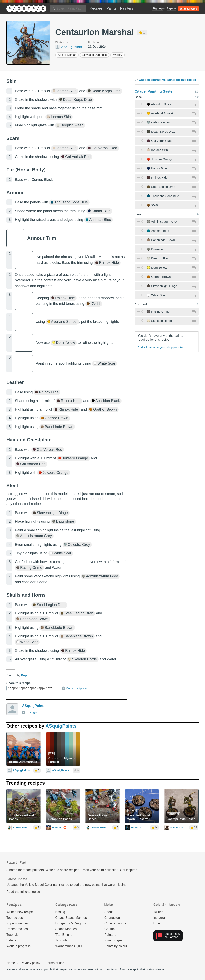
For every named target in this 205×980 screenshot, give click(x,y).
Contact (110, 929)
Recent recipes (17, 929)
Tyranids (61, 940)
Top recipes (15, 918)
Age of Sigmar (67, 55)
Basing (60, 912)
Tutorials (13, 935)
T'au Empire (64, 935)
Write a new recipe (20, 912)
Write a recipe (188, 9)
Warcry (118, 55)
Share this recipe (19, 683)
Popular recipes (18, 923)
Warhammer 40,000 (70, 946)
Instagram (31, 712)
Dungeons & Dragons (71, 923)
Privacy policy (30, 963)
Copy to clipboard (76, 688)
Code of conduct (116, 923)
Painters (127, 8)
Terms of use (55, 963)
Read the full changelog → (25, 892)
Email (157, 923)
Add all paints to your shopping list (160, 347)
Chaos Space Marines (71, 918)
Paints (111, 8)
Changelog (112, 918)
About (109, 912)
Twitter (158, 912)
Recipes (96, 8)
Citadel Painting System (155, 91)
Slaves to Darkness (95, 55)
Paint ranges (113, 940)
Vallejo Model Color (39, 885)
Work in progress (19, 946)
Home (11, 963)
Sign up (157, 8)
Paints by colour (116, 946)
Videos (11, 940)
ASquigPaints (34, 706)
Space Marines (66, 929)
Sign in (171, 8)
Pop (24, 675)
